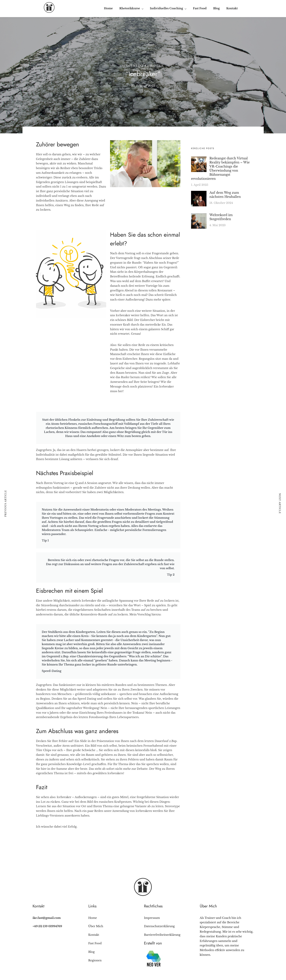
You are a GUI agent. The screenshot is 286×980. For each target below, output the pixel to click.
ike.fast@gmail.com (47, 918)
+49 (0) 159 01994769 (47, 926)
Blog (216, 8)
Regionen (95, 960)
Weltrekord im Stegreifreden (221, 217)
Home (108, 8)
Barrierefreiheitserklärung (162, 935)
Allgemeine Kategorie (143, 66)
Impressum (152, 918)
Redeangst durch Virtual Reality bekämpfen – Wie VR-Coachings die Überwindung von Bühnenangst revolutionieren (220, 168)
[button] (40, 274)
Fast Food (200, 8)
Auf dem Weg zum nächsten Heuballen (225, 195)
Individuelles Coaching (167, 8)
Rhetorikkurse (130, 8)
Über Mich (96, 926)
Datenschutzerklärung (159, 926)
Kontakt (232, 8)
